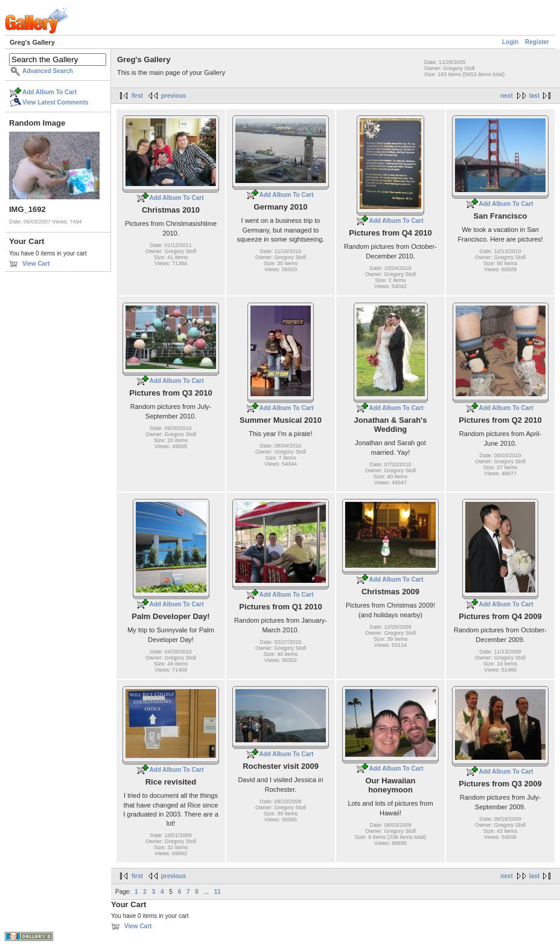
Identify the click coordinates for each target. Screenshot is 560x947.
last (534, 96)
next (507, 96)
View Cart (36, 264)
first (137, 96)
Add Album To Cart (49, 92)
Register (537, 42)
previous (174, 96)
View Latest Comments (55, 102)
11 (218, 892)
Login (510, 42)
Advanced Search (48, 71)
